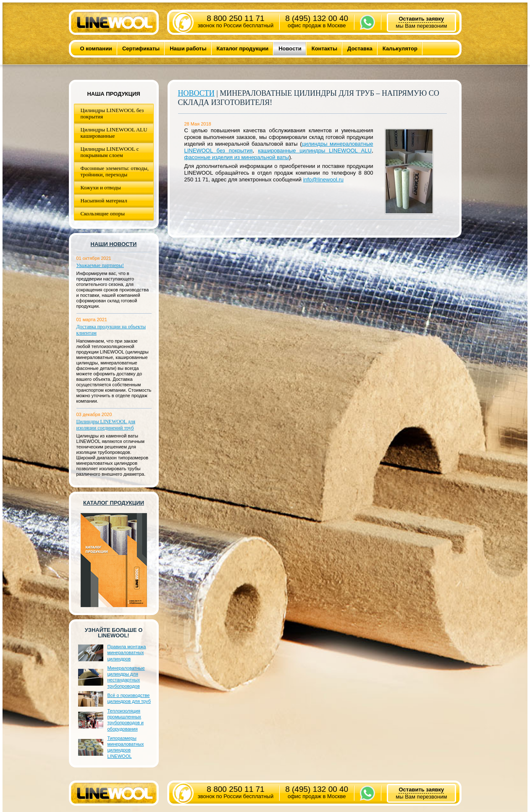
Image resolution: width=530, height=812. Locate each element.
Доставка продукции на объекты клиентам (111, 330)
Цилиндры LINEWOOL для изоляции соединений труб (106, 425)
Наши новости (114, 244)
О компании (96, 48)
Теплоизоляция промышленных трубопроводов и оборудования (126, 720)
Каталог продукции (243, 48)
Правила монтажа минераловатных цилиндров (127, 653)
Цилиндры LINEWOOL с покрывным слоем (110, 152)
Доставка (360, 48)
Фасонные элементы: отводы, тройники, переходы (115, 171)
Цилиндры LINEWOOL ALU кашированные (114, 133)
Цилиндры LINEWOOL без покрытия (112, 113)
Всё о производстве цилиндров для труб (129, 698)
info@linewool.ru (323, 179)
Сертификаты (141, 48)
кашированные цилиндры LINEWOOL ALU (315, 151)
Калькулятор (400, 48)
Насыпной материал (104, 200)
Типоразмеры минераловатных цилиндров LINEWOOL (126, 747)
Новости (290, 48)
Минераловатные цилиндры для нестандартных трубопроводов (126, 677)
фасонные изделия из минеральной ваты (237, 157)
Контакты (324, 48)
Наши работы (188, 48)
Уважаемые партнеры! (100, 265)
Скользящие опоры (103, 213)
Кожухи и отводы (101, 187)
